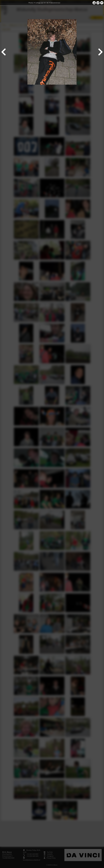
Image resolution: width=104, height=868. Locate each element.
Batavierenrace (55, 3)
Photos (31, 3)
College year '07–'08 (42, 3)
